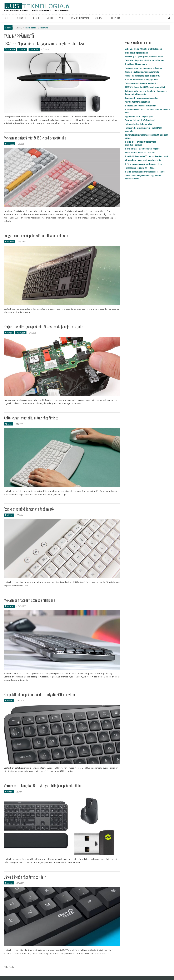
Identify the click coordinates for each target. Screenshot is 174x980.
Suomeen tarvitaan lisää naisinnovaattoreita (142, 72)
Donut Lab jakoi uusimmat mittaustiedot (141, 105)
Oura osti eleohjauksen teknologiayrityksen (142, 79)
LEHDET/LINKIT (115, 18)
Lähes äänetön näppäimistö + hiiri (25, 877)
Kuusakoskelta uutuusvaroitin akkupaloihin (141, 98)
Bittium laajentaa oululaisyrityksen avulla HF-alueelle (145, 172)
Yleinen (9, 424)
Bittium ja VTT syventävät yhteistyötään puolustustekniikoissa (141, 143)
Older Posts (9, 967)
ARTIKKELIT (22, 18)
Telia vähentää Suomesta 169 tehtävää (140, 168)
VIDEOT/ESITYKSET (56, 18)
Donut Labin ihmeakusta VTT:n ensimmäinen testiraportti (147, 156)
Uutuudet (34, 49)
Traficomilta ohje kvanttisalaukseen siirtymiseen (144, 68)
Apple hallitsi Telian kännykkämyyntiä (139, 116)
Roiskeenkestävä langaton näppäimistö (29, 509)
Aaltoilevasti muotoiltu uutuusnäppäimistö (31, 418)
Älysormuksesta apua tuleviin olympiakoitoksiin (143, 160)
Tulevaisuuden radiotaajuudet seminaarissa (142, 83)
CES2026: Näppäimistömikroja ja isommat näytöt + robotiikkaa (44, 43)
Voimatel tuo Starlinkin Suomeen (138, 102)
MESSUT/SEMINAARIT (79, 18)
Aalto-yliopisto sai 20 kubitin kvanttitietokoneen (144, 49)
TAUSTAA (98, 18)
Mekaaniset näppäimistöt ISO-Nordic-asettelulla (35, 138)
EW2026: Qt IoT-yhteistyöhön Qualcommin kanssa (144, 56)
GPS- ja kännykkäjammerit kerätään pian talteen (144, 164)
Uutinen (22, 49)
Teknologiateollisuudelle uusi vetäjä (139, 124)
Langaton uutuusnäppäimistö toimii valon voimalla (36, 236)
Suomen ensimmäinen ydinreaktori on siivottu (143, 76)
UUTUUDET (37, 18)
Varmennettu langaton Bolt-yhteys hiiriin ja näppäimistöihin (42, 786)
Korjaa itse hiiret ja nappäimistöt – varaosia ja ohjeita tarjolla (43, 327)
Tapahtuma (10, 49)
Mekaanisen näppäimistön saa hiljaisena (29, 600)
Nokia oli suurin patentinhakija (137, 53)
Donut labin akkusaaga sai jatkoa (138, 64)
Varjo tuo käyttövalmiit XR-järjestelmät (140, 120)
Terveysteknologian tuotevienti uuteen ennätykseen (145, 60)
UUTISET (8, 18)
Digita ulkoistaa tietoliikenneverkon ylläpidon (142, 149)
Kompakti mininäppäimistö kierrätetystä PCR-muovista (39, 694)
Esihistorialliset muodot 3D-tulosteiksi (140, 152)
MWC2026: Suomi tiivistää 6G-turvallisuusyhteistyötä (146, 87)
